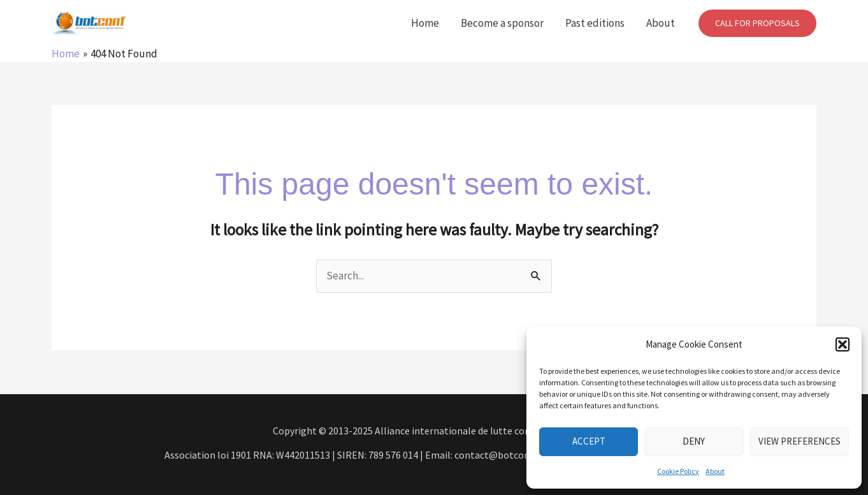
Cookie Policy (678, 471)
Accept (589, 441)
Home (425, 23)
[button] (843, 344)
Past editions (595, 23)
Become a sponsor (502, 23)
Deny (694, 441)
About (715, 471)
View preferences (799, 441)
